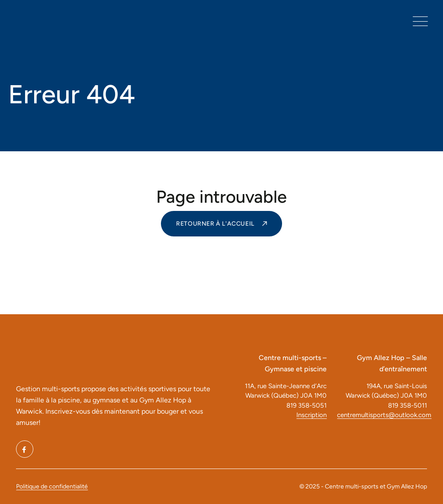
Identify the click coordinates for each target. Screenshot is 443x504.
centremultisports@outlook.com (382, 415)
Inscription (311, 415)
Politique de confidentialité (52, 486)
